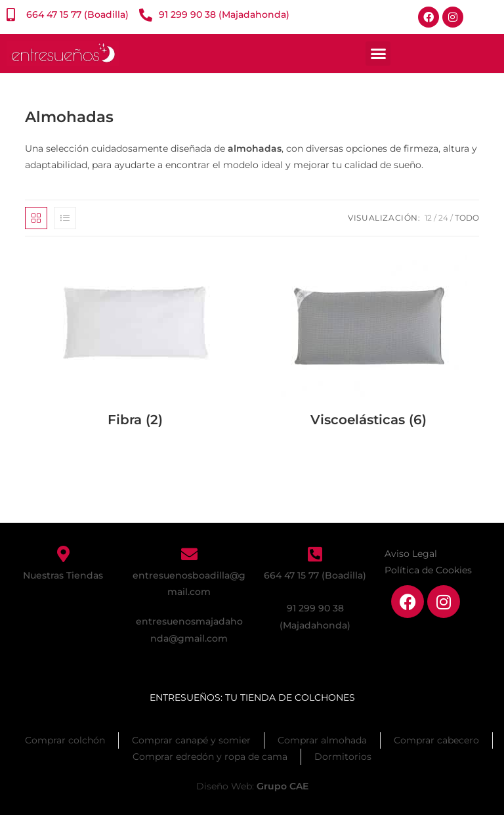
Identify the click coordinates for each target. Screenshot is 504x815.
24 (443, 218)
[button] (378, 54)
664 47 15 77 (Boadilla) (315, 575)
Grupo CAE (283, 786)
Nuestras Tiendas (63, 575)
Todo (467, 218)
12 (428, 218)
